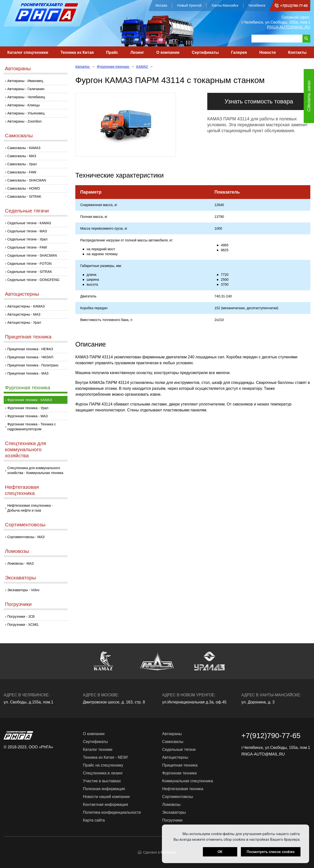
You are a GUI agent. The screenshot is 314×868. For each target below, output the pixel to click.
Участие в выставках (102, 781)
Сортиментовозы (25, 525)
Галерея (239, 52)
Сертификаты (205, 52)
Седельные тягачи (27, 211)
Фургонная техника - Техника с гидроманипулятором (32, 427)
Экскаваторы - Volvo (23, 590)
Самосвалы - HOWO (24, 188)
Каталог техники (98, 749)
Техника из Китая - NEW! (105, 757)
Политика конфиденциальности (112, 812)
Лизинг (137, 52)
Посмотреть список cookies (271, 852)
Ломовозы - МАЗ (21, 563)
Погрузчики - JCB (21, 616)
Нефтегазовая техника (183, 789)
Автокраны (18, 68)
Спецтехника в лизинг (103, 773)
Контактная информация (105, 805)
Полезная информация (104, 789)
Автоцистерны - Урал (24, 322)
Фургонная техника (28, 387)
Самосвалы (19, 135)
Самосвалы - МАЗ (22, 156)
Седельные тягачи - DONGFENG (33, 280)
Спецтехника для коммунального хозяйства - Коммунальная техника (35, 470)
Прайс (112, 52)
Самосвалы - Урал (22, 164)
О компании (168, 52)
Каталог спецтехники (28, 52)
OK (220, 852)
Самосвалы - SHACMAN (27, 180)
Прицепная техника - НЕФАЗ (30, 349)
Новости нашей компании (106, 797)
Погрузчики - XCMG (23, 625)
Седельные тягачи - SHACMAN (32, 255)
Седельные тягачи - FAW (27, 247)
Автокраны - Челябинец (26, 97)
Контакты (297, 52)
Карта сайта (94, 820)
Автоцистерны (22, 294)
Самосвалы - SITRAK (24, 196)
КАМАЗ (142, 67)
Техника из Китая (77, 52)
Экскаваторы (20, 578)
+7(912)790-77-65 (294, 6)
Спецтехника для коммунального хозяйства (26, 449)
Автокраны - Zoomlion (25, 121)
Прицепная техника (28, 337)
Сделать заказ (309, 96)
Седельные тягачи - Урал (27, 239)
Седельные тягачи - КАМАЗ (29, 223)
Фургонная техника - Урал (28, 408)
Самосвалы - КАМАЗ (24, 148)
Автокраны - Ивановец (25, 81)
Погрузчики (18, 604)
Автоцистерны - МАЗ (24, 314)
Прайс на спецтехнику (103, 765)
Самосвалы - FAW (22, 172)
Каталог (83, 67)
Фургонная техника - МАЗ (28, 416)
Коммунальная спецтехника (188, 781)
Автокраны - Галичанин (26, 89)
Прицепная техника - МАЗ (28, 373)
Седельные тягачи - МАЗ (27, 231)
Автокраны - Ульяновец (26, 113)
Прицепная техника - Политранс (33, 365)
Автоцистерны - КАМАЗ (26, 306)
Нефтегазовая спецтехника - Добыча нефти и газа (30, 508)
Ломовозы (17, 551)
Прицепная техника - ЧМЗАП (30, 357)
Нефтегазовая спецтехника (22, 490)
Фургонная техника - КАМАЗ (30, 400)
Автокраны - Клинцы (24, 105)
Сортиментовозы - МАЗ (26, 537)
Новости (268, 52)
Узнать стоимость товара (259, 101)
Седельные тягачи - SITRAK (30, 272)
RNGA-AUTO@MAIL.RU (289, 27)
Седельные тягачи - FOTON (30, 264)
